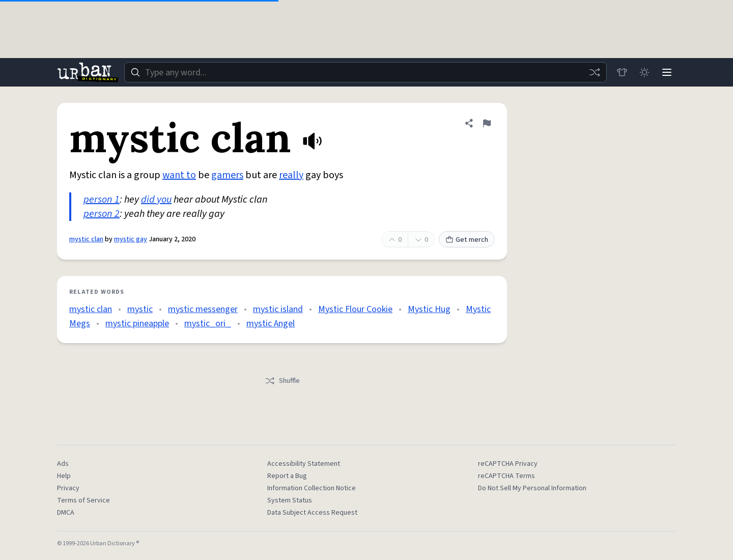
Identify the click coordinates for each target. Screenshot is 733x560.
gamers (227, 175)
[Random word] (595, 72)
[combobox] (365, 72)
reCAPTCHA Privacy (508, 464)
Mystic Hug (429, 309)
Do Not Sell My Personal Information (532, 488)
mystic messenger (203, 309)
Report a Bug (287, 476)
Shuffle (282, 381)
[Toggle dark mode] (644, 72)
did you (156, 200)
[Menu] (667, 72)
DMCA (66, 513)
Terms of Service (83, 500)
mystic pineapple (137, 324)
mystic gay (131, 239)
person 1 (102, 200)
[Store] (622, 72)
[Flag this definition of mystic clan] (487, 123)
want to (179, 175)
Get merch (467, 240)
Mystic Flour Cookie (355, 309)
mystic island (278, 309)
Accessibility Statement (304, 464)
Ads (63, 464)
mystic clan (86, 239)
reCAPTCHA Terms (506, 476)
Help (64, 476)
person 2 (102, 214)
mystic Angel (271, 324)
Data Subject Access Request (312, 513)
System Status (290, 500)
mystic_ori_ (208, 324)
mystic (140, 309)
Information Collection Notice (312, 488)
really (291, 175)
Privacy (68, 488)
